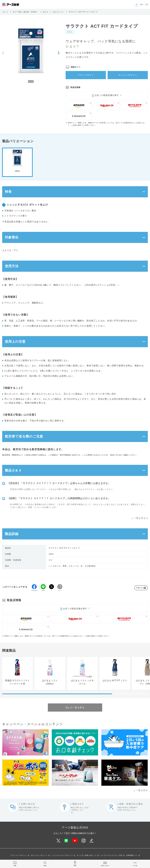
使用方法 (12, 266)
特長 (8, 192)
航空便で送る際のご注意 (24, 437)
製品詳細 (12, 535)
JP (137, 4)
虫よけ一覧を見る (75, 708)
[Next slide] (59, 53)
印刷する (139, 589)
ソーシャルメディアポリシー (62, 856)
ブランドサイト (86, 75)
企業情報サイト (132, 856)
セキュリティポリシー (39, 856)
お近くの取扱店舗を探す (107, 95)
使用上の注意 (15, 342)
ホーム (5, 12)
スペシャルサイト (128, 75)
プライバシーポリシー (19, 856)
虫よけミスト (59, 12)
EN (141, 4)
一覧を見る (140, 519)
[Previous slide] (3, 53)
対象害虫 (12, 238)
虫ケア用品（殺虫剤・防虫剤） (26, 12)
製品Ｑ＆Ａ (13, 471)
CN (147, 4)
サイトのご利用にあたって (87, 856)
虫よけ (46, 12)
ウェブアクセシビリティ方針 (111, 856)
